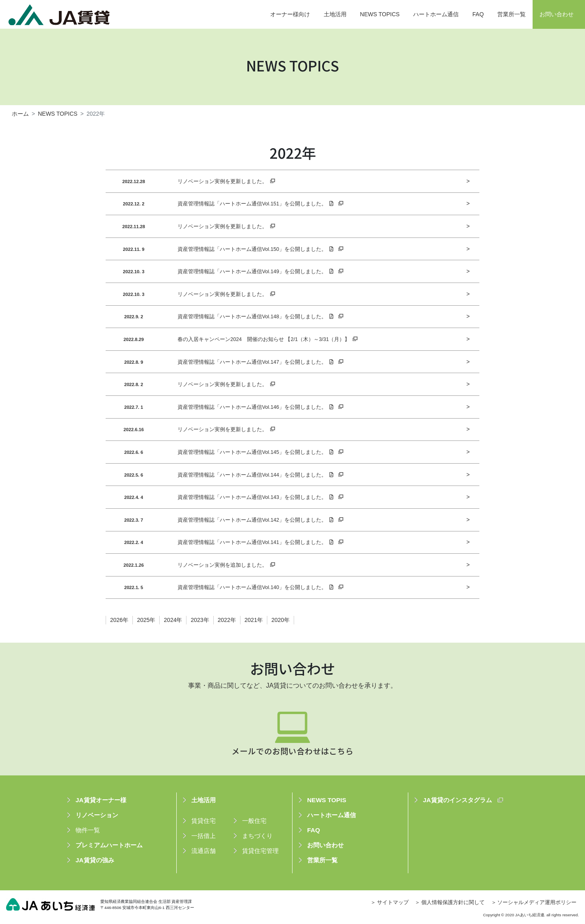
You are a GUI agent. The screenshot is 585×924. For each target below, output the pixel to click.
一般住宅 (254, 821)
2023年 (200, 620)
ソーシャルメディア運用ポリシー (537, 902)
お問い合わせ (557, 14)
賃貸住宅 (204, 821)
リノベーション (97, 815)
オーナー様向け (290, 14)
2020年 (281, 620)
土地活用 (335, 14)
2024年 (173, 620)
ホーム (20, 114)
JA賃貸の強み (95, 860)
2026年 (119, 620)
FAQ (478, 14)
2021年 (254, 620)
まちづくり (257, 836)
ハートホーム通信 (436, 14)
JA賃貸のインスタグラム (457, 800)
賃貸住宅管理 (260, 851)
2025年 (146, 620)
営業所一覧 (511, 14)
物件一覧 (88, 830)
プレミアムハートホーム (109, 845)
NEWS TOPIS (327, 800)
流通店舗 (204, 851)
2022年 (227, 620)
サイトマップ (393, 902)
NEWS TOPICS (380, 14)
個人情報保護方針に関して (453, 902)
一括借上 (204, 836)
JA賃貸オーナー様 (101, 800)
